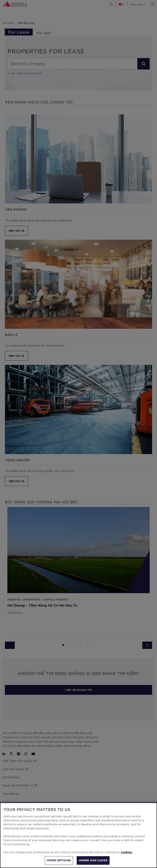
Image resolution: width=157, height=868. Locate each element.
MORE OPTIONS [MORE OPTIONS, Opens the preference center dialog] (59, 860)
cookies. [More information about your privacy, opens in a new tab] (127, 852)
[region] (78, 835)
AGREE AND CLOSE (93, 860)
